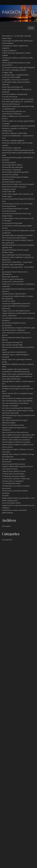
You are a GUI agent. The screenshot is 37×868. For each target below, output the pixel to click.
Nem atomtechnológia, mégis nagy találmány (17, 401)
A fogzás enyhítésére (9, 50)
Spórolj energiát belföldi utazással (13, 464)
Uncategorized (7, 540)
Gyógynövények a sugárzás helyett (14, 294)
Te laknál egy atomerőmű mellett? (14, 476)
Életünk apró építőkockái (10, 277)
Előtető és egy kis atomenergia (13, 279)
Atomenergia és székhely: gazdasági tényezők (18, 150)
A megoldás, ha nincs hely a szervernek (15, 80)
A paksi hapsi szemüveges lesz (12, 87)
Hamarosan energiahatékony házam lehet (16, 303)
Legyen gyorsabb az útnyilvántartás (14, 352)
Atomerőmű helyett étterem (12, 182)
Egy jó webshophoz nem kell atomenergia (16, 255)
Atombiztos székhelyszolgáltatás (13, 140)
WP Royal (26, 864)
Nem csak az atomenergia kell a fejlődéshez (17, 408)
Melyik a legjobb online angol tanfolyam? (16, 369)
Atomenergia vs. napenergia (11, 170)
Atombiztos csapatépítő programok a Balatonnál (18, 126)
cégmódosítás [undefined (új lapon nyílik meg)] (7, 598)
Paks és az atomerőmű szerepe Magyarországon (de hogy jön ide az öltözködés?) (14, 427)
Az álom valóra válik (9, 191)
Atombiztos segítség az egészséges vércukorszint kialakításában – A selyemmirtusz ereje (18, 136)
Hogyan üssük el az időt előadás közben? (16, 311)
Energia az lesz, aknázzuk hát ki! (13, 281)
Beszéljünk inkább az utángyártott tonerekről (17, 235)
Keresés (31, 28)
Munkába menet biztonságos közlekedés (16, 386)
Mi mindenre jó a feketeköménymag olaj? (16, 371)
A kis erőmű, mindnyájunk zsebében (14, 70)
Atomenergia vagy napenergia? (13, 167)
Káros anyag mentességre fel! (12, 342)
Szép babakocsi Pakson (10, 469)
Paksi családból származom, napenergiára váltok (18, 435)
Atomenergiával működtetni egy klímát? (15, 172)
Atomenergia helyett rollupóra (12, 165)
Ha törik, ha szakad (8, 301)
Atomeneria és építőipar (10, 174)
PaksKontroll (18, 12)
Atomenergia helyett (9, 162)
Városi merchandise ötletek (11, 503)
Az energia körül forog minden (12, 223)
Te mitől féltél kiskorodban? (11, 483)
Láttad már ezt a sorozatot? (12, 838)
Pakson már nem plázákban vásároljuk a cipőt (17, 437)
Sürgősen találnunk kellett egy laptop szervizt (17, 466)
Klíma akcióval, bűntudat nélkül (12, 345)
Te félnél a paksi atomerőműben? (13, 474)
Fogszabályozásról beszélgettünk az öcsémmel (18, 289)
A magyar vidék (7, 72)
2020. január (6, 526)
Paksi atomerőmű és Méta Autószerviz (15, 432)
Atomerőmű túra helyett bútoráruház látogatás (18, 184)
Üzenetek (5, 496)
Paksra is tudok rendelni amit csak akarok (16, 440)
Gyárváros (6, 291)
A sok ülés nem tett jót (10, 97)
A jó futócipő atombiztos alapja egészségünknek (18, 67)
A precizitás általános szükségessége (15, 94)
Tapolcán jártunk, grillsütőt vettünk (14, 471)
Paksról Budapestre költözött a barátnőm (16, 442)
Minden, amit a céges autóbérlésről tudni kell (17, 374)
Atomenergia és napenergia (11, 148)
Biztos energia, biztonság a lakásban (14, 238)
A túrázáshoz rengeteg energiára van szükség (18, 99)
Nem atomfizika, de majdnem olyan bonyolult (17, 398)
